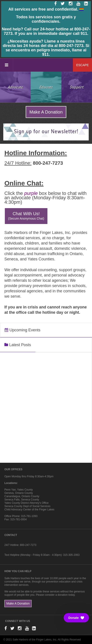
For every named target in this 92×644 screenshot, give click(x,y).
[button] (76, 618)
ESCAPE (82, 65)
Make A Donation (46, 112)
